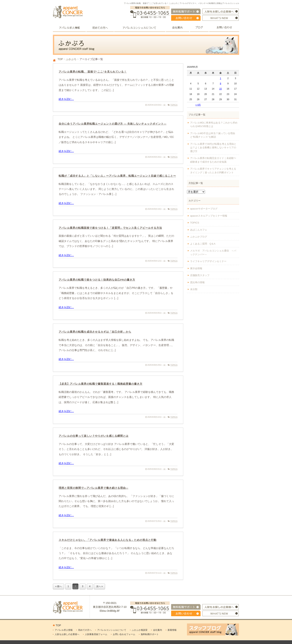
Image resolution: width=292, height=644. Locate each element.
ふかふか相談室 (140, 630)
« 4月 (198, 105)
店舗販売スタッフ (200, 275)
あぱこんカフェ (199, 230)
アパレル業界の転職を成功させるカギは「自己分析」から (95, 332)
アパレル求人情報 (64, 630)
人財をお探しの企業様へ (67, 634)
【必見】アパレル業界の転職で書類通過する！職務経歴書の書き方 (101, 384)
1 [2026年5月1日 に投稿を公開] (221, 78)
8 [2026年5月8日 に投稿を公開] (221, 84)
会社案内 (158, 630)
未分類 (194, 289)
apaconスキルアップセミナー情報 (209, 216)
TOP (60, 59)
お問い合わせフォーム (124, 634)
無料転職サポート (150, 634)
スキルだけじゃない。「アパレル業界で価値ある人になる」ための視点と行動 (108, 540)
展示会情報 (196, 268)
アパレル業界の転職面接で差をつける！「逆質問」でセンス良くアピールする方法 (110, 228)
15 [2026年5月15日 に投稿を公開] (220, 89)
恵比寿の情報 (197, 282)
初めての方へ (85, 630)
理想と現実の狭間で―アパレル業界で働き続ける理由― (93, 488)
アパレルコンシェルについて (112, 630)
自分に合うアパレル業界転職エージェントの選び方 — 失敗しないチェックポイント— (113, 124)
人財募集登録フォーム (96, 634)
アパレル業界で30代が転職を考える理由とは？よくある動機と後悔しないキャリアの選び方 (213, 148)
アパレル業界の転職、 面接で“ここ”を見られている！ (93, 72)
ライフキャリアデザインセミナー (208, 261)
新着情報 (172, 630)
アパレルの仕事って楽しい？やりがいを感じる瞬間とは (94, 436)
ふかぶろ (71, 59)
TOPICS (174, 105)
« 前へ (58, 586)
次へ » (99, 586)
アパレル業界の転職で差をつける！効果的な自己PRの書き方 (97, 280)
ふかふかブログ (199, 237)
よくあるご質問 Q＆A (203, 244)
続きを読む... (66, 99)
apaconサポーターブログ (204, 209)
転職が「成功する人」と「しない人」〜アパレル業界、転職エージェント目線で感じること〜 (117, 176)
